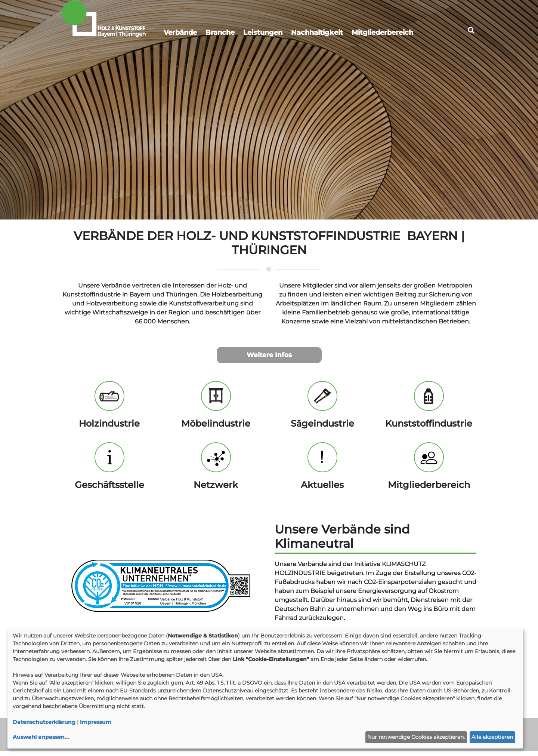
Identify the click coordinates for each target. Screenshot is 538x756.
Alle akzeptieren (492, 737)
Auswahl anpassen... (41, 737)
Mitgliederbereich (382, 32)
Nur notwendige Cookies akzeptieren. (416, 737)
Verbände (180, 32)
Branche (220, 32)
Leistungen (263, 32)
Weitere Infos (269, 359)
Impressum (96, 722)
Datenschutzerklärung (44, 722)
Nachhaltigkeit (317, 32)
